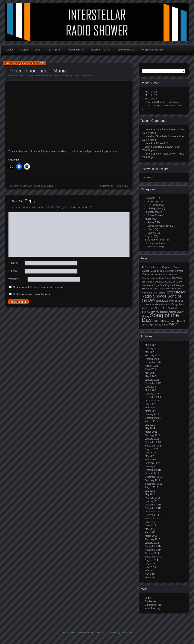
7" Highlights (154, 202)
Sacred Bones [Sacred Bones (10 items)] (150, 312)
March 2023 (151, 390)
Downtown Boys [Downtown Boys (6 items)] (150, 285)
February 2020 (152, 463)
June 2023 (150, 387)
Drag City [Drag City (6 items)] (164, 285)
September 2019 (154, 477)
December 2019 (153, 470)
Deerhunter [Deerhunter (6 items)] (172, 275)
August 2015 (151, 519)
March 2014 (151, 578)
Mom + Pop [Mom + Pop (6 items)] (148, 308)
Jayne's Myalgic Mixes (159, 226)
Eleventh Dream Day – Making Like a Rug (32, 186)
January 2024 (152, 380)
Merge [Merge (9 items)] (175, 304)
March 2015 (151, 536)
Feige (19, 63)
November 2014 (153, 550)
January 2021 (152, 439)
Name (13, 263)
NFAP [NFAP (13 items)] (159, 308)
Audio (9, 50)
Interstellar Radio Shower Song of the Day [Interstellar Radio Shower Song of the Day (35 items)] (164, 296)
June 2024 (150, 369)
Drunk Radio (126, 50)
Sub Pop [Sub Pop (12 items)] (158, 321)
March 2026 (151, 345)
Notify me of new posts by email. (32, 294)
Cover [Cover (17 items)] (146, 274)
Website (13, 279)
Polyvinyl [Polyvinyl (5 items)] (172, 308)
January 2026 (152, 349)
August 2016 (151, 487)
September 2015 (154, 515)
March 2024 (151, 376)
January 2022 (152, 414)
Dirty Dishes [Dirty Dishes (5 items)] (165, 278)
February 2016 (152, 498)
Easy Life (40, 76)
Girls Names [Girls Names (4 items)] (176, 289)
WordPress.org (153, 608)
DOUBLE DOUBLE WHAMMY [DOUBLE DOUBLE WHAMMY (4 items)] (169, 282)
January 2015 (152, 543)
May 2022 (150, 408)
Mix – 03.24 (162, 143)
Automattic (127, 633)
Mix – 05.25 (151, 99)
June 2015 (150, 525)
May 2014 (150, 571)
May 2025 (150, 352)
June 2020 (150, 453)
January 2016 (152, 501)
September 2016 (154, 484)
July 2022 (150, 404)
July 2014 (150, 564)
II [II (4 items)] (166, 293)
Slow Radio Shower (155, 240)
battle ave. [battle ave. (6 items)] (156, 267)
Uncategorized (152, 243)
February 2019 (152, 480)
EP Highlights (155, 205)
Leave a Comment (82, 76)
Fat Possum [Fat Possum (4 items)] (164, 289)
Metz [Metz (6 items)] (182, 304)
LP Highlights (155, 209)
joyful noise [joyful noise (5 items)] (174, 301)
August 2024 (151, 366)
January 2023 (152, 394)
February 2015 (152, 539)
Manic (49, 76)
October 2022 (152, 401)
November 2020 (153, 442)
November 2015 (153, 508)
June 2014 (150, 567)
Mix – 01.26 (151, 95)
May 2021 (150, 428)
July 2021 (150, 425)
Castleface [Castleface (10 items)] (157, 271)
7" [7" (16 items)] (148, 267)
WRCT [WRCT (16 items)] (174, 324)
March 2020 (151, 460)
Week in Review (153, 50)
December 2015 (153, 505)
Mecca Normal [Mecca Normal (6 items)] (163, 304)
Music (148, 219)
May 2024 (150, 373)
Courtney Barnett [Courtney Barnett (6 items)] (174, 271)
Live (38, 50)
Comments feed (153, 605)
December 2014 (153, 546)
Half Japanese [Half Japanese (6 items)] (149, 293)
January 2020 (152, 467)
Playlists (54, 50)
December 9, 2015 (35, 63)
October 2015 (152, 512)
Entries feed (151, 601)
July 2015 (150, 522)
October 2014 (152, 553)
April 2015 (150, 532)
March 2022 (151, 411)
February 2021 (152, 435)
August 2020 (151, 449)
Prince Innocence (63, 76)
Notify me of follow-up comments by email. (38, 287)
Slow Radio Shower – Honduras (161, 102)
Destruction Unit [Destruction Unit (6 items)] (150, 278)
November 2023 (153, 383)
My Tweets (147, 178)
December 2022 (153, 397)
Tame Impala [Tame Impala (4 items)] (170, 321)
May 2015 (150, 529)
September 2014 (154, 557)
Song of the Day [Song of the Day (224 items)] (160, 317)
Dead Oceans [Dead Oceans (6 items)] (158, 275)
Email (13, 271)
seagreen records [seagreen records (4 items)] (168, 312)
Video (24, 50)
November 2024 (153, 362)
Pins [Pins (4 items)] (165, 308)
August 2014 (151, 560)
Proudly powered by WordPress (78, 633)
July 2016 (150, 491)
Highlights (75, 50)
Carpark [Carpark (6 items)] (146, 271)
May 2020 (150, 456)
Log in (148, 598)
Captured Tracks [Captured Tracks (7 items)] (171, 267)
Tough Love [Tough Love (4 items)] (153, 325)
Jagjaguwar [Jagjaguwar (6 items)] (162, 301)
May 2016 (150, 494)
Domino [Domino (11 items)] (177, 278)
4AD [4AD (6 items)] (144, 267)
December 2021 (153, 418)
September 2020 (154, 446)
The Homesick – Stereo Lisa (113, 186)
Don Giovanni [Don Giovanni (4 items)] (148, 282)
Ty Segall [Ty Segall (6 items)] (164, 325)
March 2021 (151, 432)
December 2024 (153, 359)
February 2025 (152, 356)
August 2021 (151, 421)
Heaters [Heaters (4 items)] (161, 293)
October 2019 (152, 473)
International (100, 50)
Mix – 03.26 (151, 92)
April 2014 (150, 574)
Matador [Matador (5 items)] (150, 304)
